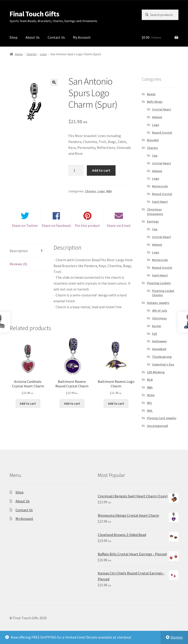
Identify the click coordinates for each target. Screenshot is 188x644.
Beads (151, 94)
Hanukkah (159, 349)
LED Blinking (156, 372)
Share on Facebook (56, 227)
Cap (155, 155)
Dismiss (177, 637)
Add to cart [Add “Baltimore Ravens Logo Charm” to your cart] (116, 405)
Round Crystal (162, 133)
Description (19, 253)
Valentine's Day (163, 364)
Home (19, 54)
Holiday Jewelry (158, 303)
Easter (157, 326)
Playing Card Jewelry (162, 418)
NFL (150, 403)
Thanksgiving (162, 357)
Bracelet (153, 140)
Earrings (153, 221)
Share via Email (119, 227)
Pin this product (88, 227)
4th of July (160, 311)
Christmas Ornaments (155, 212)
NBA (109, 191)
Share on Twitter (25, 227)
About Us (33, 37)
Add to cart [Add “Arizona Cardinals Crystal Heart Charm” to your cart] (28, 405)
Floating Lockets (159, 283)
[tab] (28, 253)
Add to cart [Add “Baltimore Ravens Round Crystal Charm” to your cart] (72, 405)
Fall (155, 334)
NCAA (151, 395)
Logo (44, 54)
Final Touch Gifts (34, 14)
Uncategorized (157, 426)
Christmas (159, 318)
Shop (14, 37)
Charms (32, 54)
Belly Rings (155, 102)
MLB (150, 380)
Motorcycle (160, 186)
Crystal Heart (161, 109)
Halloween (159, 341)
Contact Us (56, 37)
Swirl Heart (160, 202)
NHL (150, 411)
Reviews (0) (18, 266)
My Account (82, 37)
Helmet (157, 117)
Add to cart (101, 170)
